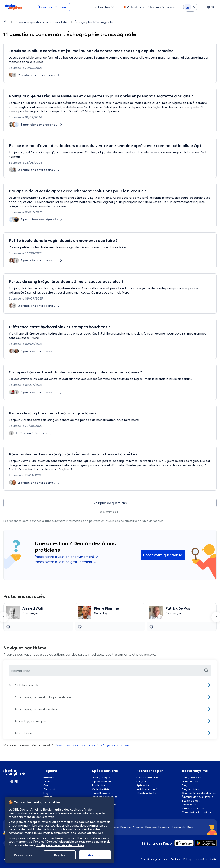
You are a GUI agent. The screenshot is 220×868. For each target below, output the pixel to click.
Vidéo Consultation (194, 808)
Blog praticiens (191, 789)
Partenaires (189, 804)
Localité (141, 781)
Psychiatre (98, 785)
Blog (185, 785)
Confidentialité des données (199, 793)
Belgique (126, 827)
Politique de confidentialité (200, 859)
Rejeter (60, 855)
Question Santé (146, 793)
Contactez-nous (192, 778)
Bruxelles (49, 778)
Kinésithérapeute (102, 793)
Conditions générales (154, 859)
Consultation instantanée (198, 812)
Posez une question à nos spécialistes (41, 22)
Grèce (115, 827)
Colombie (151, 827)
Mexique (138, 827)
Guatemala (179, 827)
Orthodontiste (101, 789)
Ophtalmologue (102, 781)
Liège (47, 793)
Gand (47, 785)
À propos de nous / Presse (198, 797)
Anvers (48, 781)
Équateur (164, 827)
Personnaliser (24, 855)
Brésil (191, 827)
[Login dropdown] (190, 7)
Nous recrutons (191, 781)
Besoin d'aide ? (191, 801)
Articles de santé (147, 789)
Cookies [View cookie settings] (175, 859)
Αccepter (95, 855)
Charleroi (49, 789)
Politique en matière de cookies (60, 845)
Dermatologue (101, 778)
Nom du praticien (147, 778)
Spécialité (143, 785)
